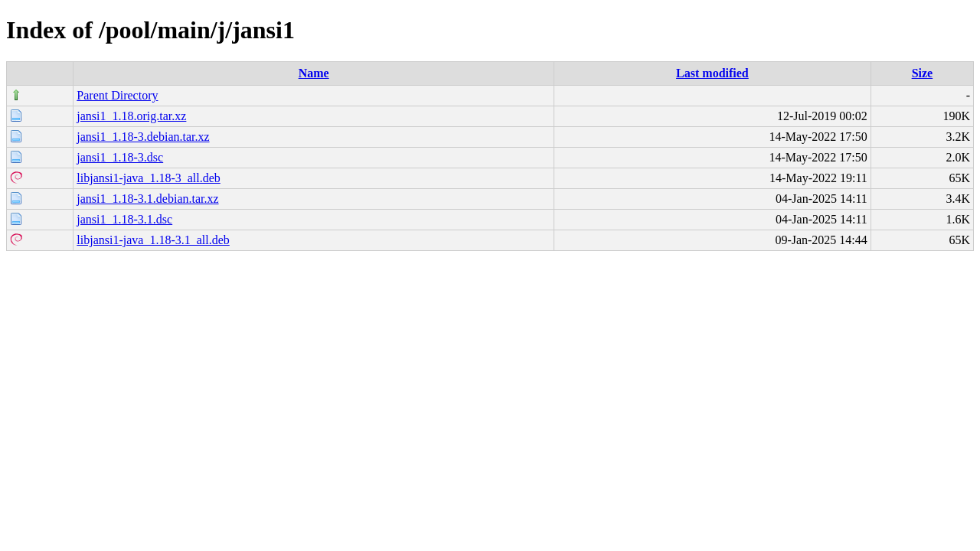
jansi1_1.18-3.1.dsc (124, 219)
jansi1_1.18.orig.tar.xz (131, 116)
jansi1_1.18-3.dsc (120, 157)
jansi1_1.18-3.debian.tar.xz (143, 137)
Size (923, 73)
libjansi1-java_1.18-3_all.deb (149, 178)
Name (314, 73)
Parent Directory (117, 95)
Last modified (712, 73)
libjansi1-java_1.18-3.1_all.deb (153, 240)
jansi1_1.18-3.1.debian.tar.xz (147, 199)
